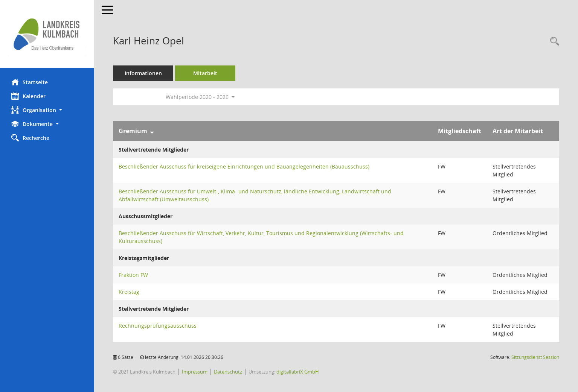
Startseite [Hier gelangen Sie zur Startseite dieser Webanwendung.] (30, 82)
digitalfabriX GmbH (298, 372)
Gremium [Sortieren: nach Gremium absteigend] (133, 131)
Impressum (195, 372)
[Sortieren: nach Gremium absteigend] (152, 131)
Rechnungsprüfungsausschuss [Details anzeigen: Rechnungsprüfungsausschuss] (158, 326)
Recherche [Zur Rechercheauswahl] (30, 138)
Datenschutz (228, 372)
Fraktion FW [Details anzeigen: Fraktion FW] (133, 275)
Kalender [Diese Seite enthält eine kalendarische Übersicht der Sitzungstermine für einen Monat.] (28, 96)
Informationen (143, 73)
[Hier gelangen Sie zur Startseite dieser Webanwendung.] (47, 34)
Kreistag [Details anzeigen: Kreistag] (129, 292)
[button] (47, 110)
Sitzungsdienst (535, 357)
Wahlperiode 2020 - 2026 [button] (200, 97)
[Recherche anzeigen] (553, 42)
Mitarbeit (205, 73)
